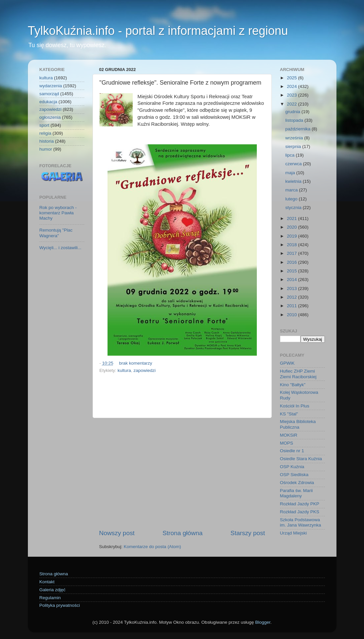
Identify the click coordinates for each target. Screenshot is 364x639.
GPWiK (287, 363)
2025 (292, 78)
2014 (292, 280)
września (295, 138)
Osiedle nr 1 (292, 451)
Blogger (263, 622)
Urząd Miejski (293, 533)
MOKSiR (289, 435)
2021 (292, 218)
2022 (292, 104)
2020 (292, 227)
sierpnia (294, 146)
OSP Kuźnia (292, 467)
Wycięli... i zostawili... (61, 248)
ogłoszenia (50, 117)
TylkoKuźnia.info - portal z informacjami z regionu (158, 31)
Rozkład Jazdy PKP (300, 504)
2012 (292, 297)
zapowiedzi (145, 370)
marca (292, 190)
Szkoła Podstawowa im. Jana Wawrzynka (301, 522)
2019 (292, 236)
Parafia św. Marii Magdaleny (296, 493)
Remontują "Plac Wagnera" (56, 233)
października (299, 129)
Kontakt (47, 582)
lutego (292, 199)
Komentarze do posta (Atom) (152, 547)
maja (291, 173)
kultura (124, 370)
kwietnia (294, 181)
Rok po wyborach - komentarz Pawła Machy (58, 213)
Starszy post (248, 533)
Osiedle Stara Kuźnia (301, 459)
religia (45, 133)
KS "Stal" (289, 414)
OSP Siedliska (294, 475)
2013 (292, 288)
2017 (292, 253)
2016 (292, 262)
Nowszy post (117, 533)
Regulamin (50, 598)
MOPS (287, 443)
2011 (292, 306)
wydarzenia (51, 86)
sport (44, 125)
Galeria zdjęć (53, 590)
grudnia (293, 112)
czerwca (294, 164)
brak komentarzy (136, 363)
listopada (295, 120)
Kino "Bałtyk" (293, 385)
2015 (292, 271)
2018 (292, 245)
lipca (291, 155)
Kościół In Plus (295, 406)
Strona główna (183, 533)
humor (46, 149)
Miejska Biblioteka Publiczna (298, 424)
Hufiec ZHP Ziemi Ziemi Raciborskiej (298, 374)
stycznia (294, 208)
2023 (292, 95)
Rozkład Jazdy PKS (300, 512)
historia (47, 141)
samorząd (49, 94)
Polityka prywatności (60, 605)
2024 (292, 86)
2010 (292, 315)
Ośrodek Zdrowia (297, 483)
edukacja (48, 102)
